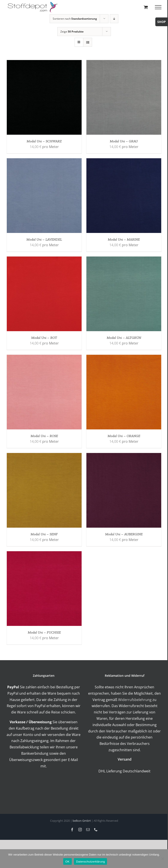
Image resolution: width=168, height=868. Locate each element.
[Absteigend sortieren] (114, 19)
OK (67, 862)
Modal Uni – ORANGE (124, 436)
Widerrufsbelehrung (135, 700)
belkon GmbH (82, 821)
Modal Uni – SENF (44, 534)
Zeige (72, 32)
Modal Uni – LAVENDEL (44, 239)
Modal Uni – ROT (44, 338)
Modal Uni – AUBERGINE (124, 534)
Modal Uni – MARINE (124, 239)
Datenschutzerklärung (90, 862)
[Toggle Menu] (158, 7)
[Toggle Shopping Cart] (146, 7)
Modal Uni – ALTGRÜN (124, 338)
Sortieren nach (75, 19)
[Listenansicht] (88, 42)
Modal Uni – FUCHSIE (44, 632)
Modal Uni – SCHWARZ (44, 141)
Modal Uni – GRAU (124, 141)
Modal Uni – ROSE (44, 436)
